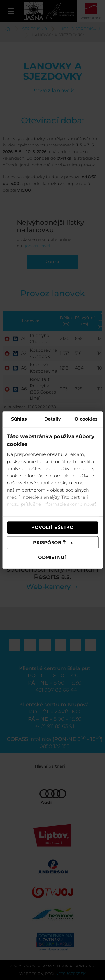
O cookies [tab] (86, 419)
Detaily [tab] (53, 419)
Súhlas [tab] (19, 419)
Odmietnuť (53, 558)
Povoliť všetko (53, 527)
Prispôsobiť (53, 543)
